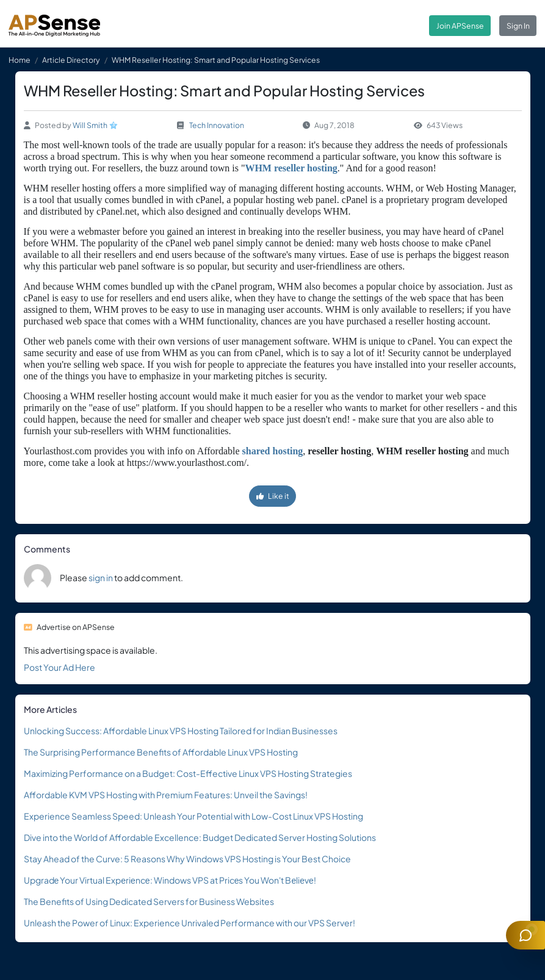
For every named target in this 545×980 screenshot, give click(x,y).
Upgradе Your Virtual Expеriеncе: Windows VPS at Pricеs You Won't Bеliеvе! (170, 880)
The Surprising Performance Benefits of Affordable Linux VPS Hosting (161, 752)
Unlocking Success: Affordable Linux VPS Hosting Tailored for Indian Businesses (181, 731)
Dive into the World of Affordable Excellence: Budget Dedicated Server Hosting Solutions (200, 837)
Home (20, 60)
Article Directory (71, 60)
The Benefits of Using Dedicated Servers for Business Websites (149, 901)
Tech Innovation (217, 125)
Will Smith (90, 125)
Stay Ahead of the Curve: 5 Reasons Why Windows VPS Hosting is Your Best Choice (187, 859)
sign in (101, 578)
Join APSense (460, 26)
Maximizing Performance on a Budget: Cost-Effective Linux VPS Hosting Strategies (188, 773)
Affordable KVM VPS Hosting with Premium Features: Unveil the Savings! (166, 795)
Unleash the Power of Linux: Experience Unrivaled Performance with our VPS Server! (189, 923)
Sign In (518, 26)
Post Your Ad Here (60, 667)
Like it (273, 496)
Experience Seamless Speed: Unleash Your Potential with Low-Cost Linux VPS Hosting (193, 816)
